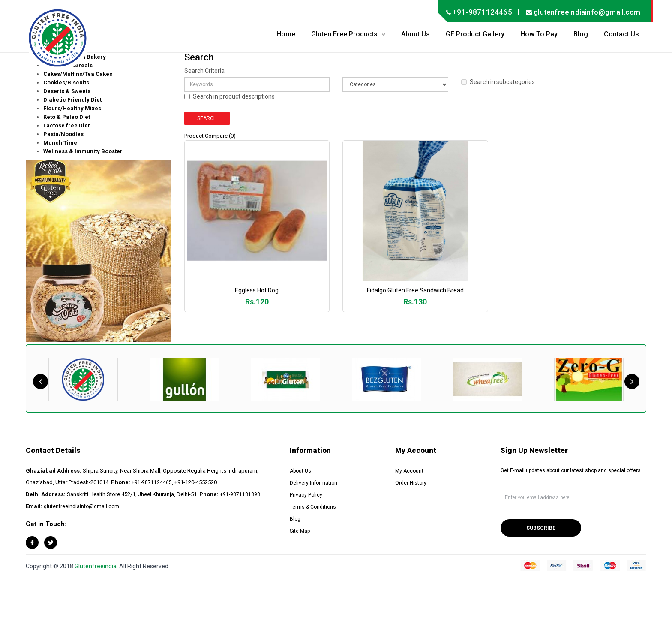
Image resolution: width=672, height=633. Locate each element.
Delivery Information (313, 483)
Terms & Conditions (313, 507)
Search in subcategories (498, 82)
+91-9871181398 (240, 494)
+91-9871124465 (152, 482)
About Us (300, 471)
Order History (411, 483)
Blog (295, 519)
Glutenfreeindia (96, 566)
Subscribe (541, 528)
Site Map (300, 531)
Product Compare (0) (210, 136)
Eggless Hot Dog (259, 295)
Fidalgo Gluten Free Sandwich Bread (421, 295)
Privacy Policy (306, 495)
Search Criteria (204, 71)
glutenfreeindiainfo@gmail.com (81, 506)
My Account (409, 471)
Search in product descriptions (229, 96)
